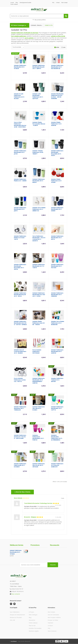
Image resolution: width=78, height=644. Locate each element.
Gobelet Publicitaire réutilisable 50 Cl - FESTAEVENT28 (57, 67)
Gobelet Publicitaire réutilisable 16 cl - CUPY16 (57, 408)
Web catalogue (33, 615)
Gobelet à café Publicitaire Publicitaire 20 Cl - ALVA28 (19, 96)
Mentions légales (34, 631)
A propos (31, 612)
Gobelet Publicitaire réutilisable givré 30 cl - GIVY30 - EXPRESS (20, 323)
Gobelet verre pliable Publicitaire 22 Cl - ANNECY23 (39, 209)
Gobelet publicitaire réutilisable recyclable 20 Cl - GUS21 (57, 153)
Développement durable (25, 3)
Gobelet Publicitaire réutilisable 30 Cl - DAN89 (57, 209)
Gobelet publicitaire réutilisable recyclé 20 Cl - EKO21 (20, 295)
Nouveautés (55, 545)
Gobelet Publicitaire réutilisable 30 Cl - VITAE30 (20, 67)
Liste (63, 47)
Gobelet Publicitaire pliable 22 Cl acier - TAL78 (20, 238)
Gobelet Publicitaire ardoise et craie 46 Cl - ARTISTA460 (20, 437)
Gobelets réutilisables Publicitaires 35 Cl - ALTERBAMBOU (57, 438)
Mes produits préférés (39, 20)
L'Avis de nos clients (23, 492)
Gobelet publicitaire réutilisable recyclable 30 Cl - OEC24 (20, 267)
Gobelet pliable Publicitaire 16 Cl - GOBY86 (57, 124)
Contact (58, 3)
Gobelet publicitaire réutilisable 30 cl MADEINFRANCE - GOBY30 (39, 381)
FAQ (53, 3)
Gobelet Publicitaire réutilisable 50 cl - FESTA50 (57, 266)
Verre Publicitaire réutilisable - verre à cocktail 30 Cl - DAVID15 (39, 238)
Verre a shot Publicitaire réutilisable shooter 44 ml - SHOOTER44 (20, 125)
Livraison (50, 626)
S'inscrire (53, 565)
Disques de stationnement (17, 615)
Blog (17, 3)
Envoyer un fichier (53, 620)
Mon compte (64, 3)
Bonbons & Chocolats (16, 617)
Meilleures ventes (17, 545)
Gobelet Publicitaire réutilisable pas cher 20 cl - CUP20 (39, 295)
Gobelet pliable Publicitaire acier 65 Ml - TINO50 (39, 323)
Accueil (12, 3)
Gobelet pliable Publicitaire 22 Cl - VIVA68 (57, 181)
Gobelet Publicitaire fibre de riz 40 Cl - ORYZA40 (39, 465)
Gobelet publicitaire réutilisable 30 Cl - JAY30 (20, 152)
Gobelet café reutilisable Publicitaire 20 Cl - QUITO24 (38, 96)
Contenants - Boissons (36, 25)
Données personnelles (35, 628)
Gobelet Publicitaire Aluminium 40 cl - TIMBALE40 (20, 408)
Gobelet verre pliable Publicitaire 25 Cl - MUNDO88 (58, 323)
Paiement (50, 623)
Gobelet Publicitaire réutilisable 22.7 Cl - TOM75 (39, 266)
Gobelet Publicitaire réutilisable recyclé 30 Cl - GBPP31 (39, 67)
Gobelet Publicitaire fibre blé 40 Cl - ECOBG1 (39, 408)
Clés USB (12, 620)
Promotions (35, 545)
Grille (57, 47)
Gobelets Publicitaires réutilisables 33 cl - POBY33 (38, 438)
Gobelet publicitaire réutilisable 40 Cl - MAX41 (39, 181)
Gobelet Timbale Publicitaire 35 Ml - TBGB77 (38, 152)
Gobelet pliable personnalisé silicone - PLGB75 (39, 124)
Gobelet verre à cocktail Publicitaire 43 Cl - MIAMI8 (20, 351)
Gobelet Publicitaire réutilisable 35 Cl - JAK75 (20, 209)
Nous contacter (16, 594)
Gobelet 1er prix (49, 25)
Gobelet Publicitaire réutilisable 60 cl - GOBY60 (57, 351)
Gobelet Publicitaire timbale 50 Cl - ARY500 (57, 380)
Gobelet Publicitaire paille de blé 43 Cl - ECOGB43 (20, 465)
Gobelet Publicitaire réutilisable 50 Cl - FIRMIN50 (57, 295)
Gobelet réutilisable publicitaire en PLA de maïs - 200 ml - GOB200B (57, 96)
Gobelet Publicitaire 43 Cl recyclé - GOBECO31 (57, 465)
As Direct (14, 641)
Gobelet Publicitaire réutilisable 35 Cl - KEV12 (57, 238)
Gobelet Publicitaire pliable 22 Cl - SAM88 (20, 180)
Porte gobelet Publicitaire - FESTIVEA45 (37, 351)
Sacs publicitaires (15, 612)
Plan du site (32, 626)
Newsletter (32, 620)
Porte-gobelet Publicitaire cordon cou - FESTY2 (20, 380)
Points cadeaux (14, 4)
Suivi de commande (53, 615)
